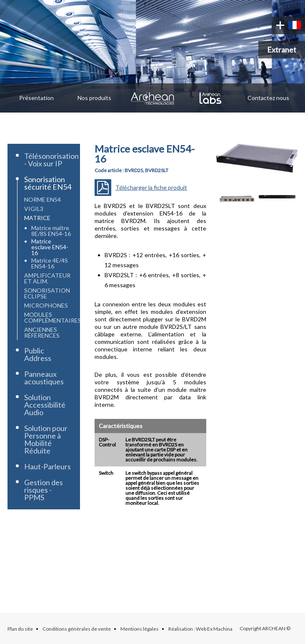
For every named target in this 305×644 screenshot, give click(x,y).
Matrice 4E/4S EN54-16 (50, 263)
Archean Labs (211, 98)
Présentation (36, 98)
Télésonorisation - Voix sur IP (51, 160)
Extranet (282, 50)
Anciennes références (42, 332)
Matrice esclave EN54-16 (50, 247)
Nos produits (94, 98)
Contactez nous (268, 98)
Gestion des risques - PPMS (44, 490)
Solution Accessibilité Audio (45, 405)
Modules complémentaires (53, 317)
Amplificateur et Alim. (47, 278)
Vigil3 (34, 209)
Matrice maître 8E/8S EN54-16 (51, 231)
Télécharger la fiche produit (151, 187)
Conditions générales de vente (77, 629)
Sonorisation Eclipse (47, 293)
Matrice (37, 218)
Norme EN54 (42, 199)
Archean (152, 98)
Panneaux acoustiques (44, 378)
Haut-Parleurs (47, 466)
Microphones (46, 305)
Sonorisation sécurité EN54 (48, 183)
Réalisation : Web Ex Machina (200, 629)
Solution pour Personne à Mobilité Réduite (46, 439)
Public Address (38, 354)
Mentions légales (140, 629)
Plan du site (20, 629)
